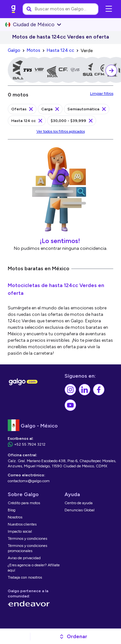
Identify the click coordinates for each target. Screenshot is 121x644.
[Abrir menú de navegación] (109, 9)
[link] (14, 9)
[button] (73, 637)
